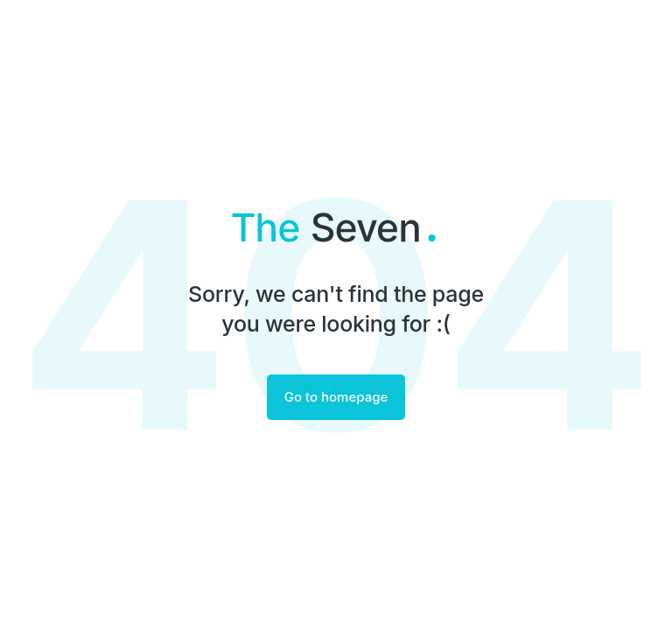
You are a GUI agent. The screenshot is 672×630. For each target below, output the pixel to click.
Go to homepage (336, 397)
